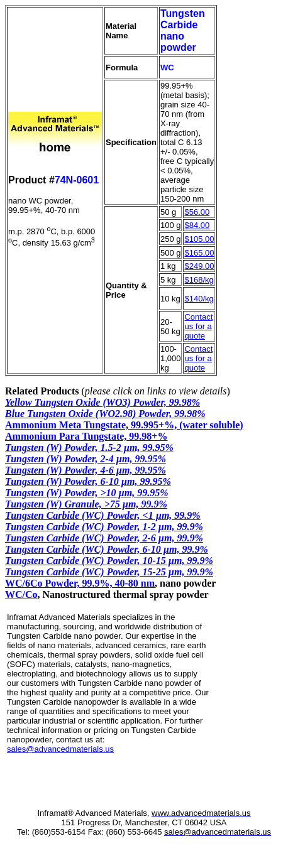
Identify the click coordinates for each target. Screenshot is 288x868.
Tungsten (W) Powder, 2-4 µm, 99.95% (86, 459)
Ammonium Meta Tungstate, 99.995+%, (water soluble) (124, 425)
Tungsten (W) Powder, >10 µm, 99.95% (87, 493)
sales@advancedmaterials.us (60, 749)
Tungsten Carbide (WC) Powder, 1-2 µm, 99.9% (104, 527)
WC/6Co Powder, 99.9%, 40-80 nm (80, 583)
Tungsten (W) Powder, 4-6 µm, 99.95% (86, 470)
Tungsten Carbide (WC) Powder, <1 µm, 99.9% (103, 515)
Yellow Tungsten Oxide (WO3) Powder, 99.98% (102, 402)
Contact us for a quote (198, 326)
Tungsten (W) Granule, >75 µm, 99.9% (86, 504)
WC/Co (21, 594)
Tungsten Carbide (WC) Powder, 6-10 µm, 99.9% (107, 549)
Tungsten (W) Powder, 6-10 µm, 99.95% (88, 481)
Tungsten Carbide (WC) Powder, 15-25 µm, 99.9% (109, 572)
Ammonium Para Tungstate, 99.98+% (86, 436)
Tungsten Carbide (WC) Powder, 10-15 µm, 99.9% (109, 561)
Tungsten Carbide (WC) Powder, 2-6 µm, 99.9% (104, 538)
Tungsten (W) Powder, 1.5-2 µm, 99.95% (89, 448)
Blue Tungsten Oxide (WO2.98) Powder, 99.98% (105, 414)
